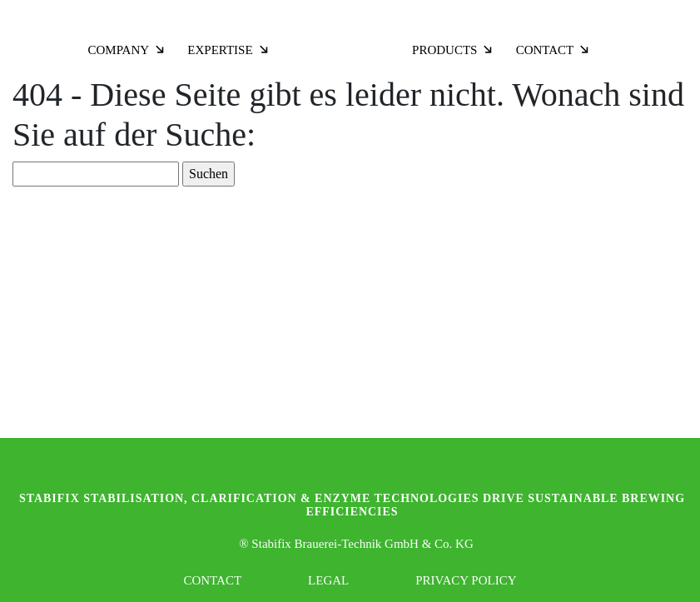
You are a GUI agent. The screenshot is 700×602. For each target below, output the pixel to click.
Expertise (228, 50)
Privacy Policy (466, 580)
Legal (328, 580)
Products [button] (453, 50)
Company (127, 50)
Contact (554, 50)
